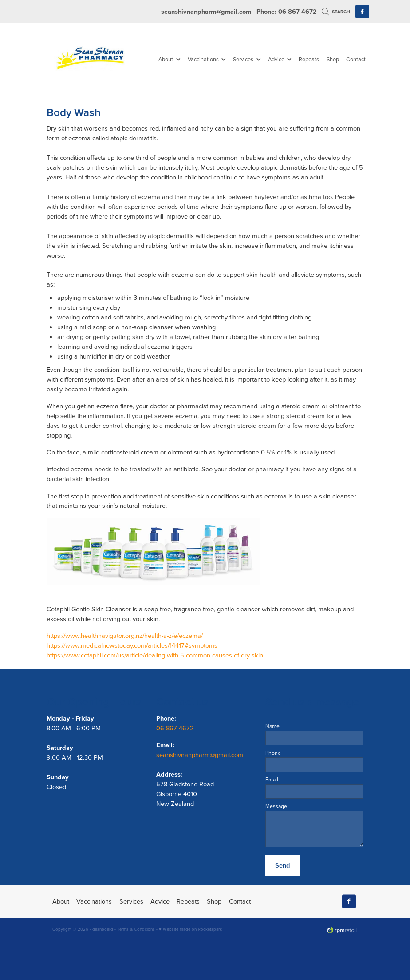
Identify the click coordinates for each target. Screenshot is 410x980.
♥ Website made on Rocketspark (190, 929)
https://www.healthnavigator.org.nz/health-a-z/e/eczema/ (125, 635)
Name (272, 726)
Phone (273, 753)
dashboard (103, 929)
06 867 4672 (176, 728)
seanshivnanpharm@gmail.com (206, 11)
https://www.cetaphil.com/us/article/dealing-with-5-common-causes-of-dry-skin (155, 655)
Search (336, 12)
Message (276, 806)
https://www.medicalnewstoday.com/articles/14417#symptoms (132, 645)
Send (282, 865)
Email (272, 780)
